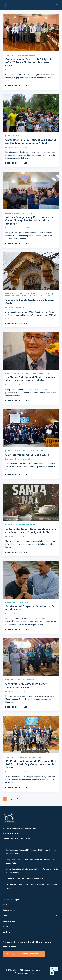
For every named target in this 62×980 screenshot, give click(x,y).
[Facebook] (52, 969)
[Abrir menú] (57, 5)
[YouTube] (52, 973)
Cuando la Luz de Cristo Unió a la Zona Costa (30, 301)
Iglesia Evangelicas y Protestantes (21, 213)
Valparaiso (46, 296)
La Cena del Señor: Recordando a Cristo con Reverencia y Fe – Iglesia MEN (31, 530)
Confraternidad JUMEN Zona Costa (27, 455)
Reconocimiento (12, 373)
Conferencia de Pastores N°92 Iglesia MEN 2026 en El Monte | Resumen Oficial (29, 62)
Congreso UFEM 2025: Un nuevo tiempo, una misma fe (26, 685)
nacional (22, 55)
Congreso (20, 680)
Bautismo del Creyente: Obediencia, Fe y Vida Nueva (30, 608)
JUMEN (8, 136)
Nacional (16, 136)
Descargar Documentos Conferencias (24, 954)
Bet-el (40, 294)
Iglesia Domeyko (12, 296)
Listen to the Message (17, 86)
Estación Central (29, 373)
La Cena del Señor (13, 525)
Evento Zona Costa (14, 294)
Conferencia (11, 55)
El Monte (48, 294)
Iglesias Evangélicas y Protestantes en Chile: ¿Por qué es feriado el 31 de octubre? (29, 220)
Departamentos (9, 921)
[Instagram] (56, 969)
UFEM (7, 680)
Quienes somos (9, 910)
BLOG (5, 926)
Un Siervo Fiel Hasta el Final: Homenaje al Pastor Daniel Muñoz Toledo (30, 379)
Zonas (5, 916)
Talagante (35, 296)
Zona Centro (43, 373)
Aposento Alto (30, 294)
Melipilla (25, 296)
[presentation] (31, 33)
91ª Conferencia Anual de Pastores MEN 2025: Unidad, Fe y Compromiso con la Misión (31, 764)
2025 (13, 680)
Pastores (31, 55)
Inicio (5, 905)
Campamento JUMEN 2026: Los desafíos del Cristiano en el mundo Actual (31, 141)
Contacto (6, 932)
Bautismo (24, 602)
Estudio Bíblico (29, 525)
